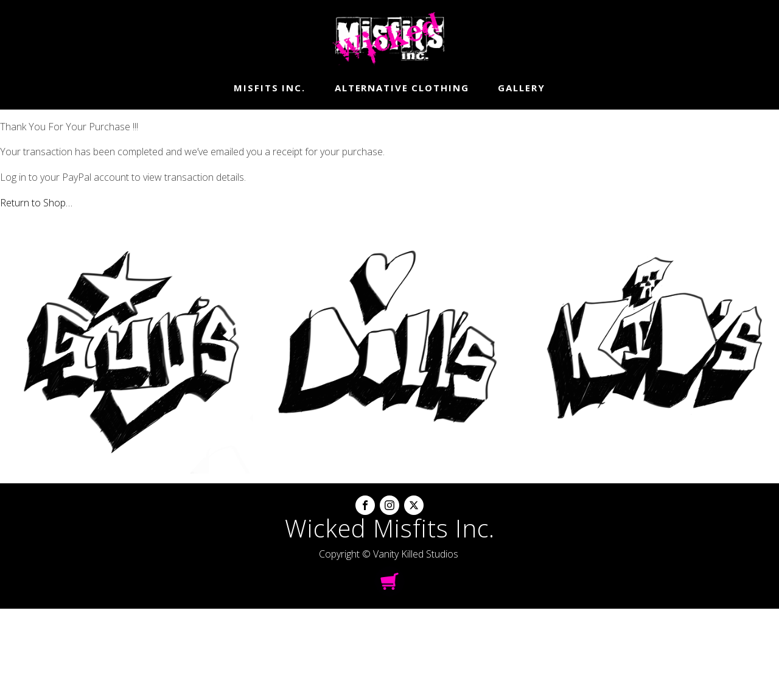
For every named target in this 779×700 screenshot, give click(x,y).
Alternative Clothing (402, 88)
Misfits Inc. (270, 88)
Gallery (521, 88)
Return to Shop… (36, 203)
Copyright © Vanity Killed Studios (389, 554)
